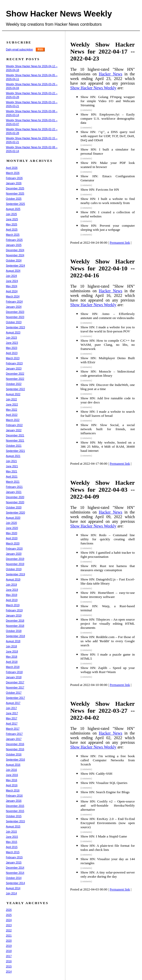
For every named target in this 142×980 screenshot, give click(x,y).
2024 (9, 920)
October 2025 (14, 199)
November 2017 (15, 688)
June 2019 (12, 590)
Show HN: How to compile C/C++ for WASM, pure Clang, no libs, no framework (108, 345)
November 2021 (15, 441)
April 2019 (12, 600)
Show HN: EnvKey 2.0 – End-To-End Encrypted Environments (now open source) (108, 823)
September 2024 (15, 266)
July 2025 (11, 214)
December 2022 (15, 374)
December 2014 (15, 868)
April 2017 (12, 724)
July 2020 (11, 523)
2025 (9, 915)
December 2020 (15, 497)
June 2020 (12, 528)
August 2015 (13, 827)
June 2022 (12, 405)
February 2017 (14, 734)
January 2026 (14, 183)
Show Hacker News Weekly (59, 14)
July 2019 (11, 585)
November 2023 (15, 317)
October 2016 (14, 754)
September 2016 (15, 760)
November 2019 (15, 564)
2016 (9, 961)
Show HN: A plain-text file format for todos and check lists (108, 848)
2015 (9, 966)
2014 (9, 972)
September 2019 (15, 574)
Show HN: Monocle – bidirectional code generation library (108, 373)
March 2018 (13, 667)
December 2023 (15, 312)
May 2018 (12, 657)
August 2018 (13, 641)
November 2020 (15, 502)
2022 (9, 930)
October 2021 (14, 446)
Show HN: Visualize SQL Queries (104, 783)
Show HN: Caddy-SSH (96, 774)
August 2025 (13, 209)
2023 (9, 925)
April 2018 (12, 662)
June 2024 (12, 281)
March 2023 (13, 358)
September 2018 (15, 636)
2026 (9, 910)
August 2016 (13, 765)
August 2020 (13, 518)
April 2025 (12, 230)
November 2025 (15, 194)
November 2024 (15, 255)
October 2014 (14, 878)
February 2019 (14, 610)
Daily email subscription (19, 50)
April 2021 (12, 477)
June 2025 (12, 219)
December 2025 (15, 188)
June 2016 (12, 775)
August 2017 (13, 703)
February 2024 (14, 302)
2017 (9, 956)
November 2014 (15, 873)
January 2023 (14, 369)
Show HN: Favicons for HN (100, 189)
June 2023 (12, 343)
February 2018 (14, 672)
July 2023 (11, 338)
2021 (9, 936)
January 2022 (14, 430)
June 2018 (12, 652)
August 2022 (13, 394)
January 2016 (14, 801)
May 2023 (12, 348)
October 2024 (14, 261)
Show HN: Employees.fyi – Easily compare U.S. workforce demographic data (108, 118)
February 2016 (14, 796)
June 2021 (12, 466)
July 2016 (11, 770)
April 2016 (12, 785)
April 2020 (12, 538)
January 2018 (14, 677)
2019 (9, 946)
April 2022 (12, 415)
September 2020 (15, 513)
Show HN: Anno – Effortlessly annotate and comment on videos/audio (108, 316)
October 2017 (14, 693)
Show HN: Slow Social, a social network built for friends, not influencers (108, 429)
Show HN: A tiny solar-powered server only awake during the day (108, 874)
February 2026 (14, 178)
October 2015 (14, 816)
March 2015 (13, 852)
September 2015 (15, 821)
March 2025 (13, 235)
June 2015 (12, 837)
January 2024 (14, 307)
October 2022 (14, 384)
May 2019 (12, 595)
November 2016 (15, 749)
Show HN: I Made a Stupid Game (104, 836)
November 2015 (15, 811)
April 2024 (12, 291)
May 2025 (12, 224)
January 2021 (14, 492)
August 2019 (13, 580)
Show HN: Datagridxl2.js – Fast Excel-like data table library (108, 581)
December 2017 (15, 682)
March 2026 (13, 173)
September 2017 (15, 698)
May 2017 (12, 718)
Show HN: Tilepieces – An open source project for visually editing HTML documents (108, 624)
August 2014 (13, 888)
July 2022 (11, 399)
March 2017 (13, 729)
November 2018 (15, 626)
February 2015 (14, 857)
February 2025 (14, 240)
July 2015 (11, 832)
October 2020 (14, 507)
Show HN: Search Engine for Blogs (105, 792)
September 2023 (15, 327)
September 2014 (15, 883)
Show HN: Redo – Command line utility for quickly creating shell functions (108, 539)
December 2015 (15, 806)
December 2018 (15, 621)
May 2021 (12, 471)
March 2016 (13, 791)
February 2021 (14, 487)
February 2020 (14, 549)
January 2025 (14, 245)
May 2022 (12, 410)
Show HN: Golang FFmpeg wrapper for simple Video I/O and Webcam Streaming (108, 101)
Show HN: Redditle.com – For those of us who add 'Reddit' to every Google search (108, 641)
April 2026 (12, 168)
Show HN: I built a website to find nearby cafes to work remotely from (108, 201)
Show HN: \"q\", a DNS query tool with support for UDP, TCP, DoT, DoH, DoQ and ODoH (108, 136)
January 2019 (14, 616)
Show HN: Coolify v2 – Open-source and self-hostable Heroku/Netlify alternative (108, 805)
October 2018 (14, 631)
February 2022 (14, 425)
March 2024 (13, 297)
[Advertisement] (107, 935)
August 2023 (13, 333)
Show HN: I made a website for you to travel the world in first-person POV (108, 329)
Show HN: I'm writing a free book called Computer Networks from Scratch (108, 760)
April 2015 (12, 847)
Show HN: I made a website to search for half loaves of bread (108, 414)
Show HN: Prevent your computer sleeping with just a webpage (108, 228)
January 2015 (14, 863)
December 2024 (15, 250)
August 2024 (13, 271)
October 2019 (14, 569)
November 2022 (15, 379)
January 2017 (14, 739)
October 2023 (14, 322)
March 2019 (13, 605)
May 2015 (12, 842)
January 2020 (14, 554)
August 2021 (13, 456)
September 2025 (15, 204)
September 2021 (15, 451)
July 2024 (11, 276)
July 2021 (11, 461)
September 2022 (15, 389)
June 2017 (12, 713)
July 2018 (11, 646)
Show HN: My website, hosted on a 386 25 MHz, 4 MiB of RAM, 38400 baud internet (108, 447)
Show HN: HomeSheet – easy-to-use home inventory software (108, 595)
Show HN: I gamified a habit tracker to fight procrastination (108, 555)
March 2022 (13, 420)
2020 (9, 941)
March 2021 (13, 482)
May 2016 (12, 780)
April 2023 (12, 353)
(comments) (86, 110)
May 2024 (12, 286)
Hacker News (110, 74)
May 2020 (12, 533)
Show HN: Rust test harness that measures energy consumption (108, 568)
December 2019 (15, 559)
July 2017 (11, 708)
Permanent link (120, 242)
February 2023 (14, 363)
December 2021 (15, 435)
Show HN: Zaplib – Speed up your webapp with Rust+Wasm (108, 670)
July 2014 (11, 893)
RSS (40, 50)
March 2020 (13, 544)
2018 (9, 951)
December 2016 (15, 744)
